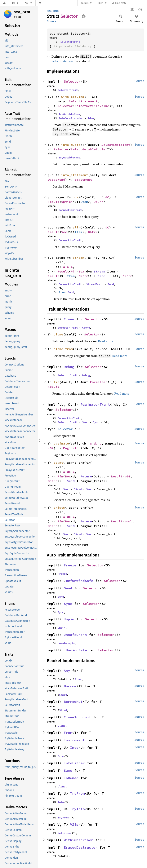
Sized (78, 489)
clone (58, 334)
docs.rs (85, 3)
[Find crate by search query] (131, 3)
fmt (56, 382)
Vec (64, 232)
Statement (83, 179)
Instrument (74, 740)
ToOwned (71, 778)
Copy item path (84, 16)
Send (101, 276)
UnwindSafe (76, 650)
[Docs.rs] (4, 3)
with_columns (73, 97)
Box (81, 271)
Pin (74, 271)
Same (68, 771)
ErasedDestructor (81, 847)
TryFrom (77, 793)
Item (84, 202)
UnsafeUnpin (75, 635)
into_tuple (71, 145)
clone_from (63, 349)
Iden (91, 118)
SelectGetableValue (92, 106)
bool (128, 521)
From (68, 733)
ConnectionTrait (70, 210)
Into (74, 748)
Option (67, 202)
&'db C (96, 443)
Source (52, 21)
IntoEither (74, 763)
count (58, 463)
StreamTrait (95, 284)
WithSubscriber (78, 840)
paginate (61, 443)
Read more (106, 341)
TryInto (77, 809)
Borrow (70, 686)
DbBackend (56, 179)
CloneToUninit (77, 717)
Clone (69, 319)
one (76, 197)
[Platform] (29, 3)
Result (54, 202)
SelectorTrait (70, 42)
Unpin (69, 619)
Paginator (72, 448)
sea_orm (22, 12)
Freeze (70, 565)
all (76, 227)
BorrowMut (73, 702)
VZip (74, 824)
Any (67, 671)
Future (86, 476)
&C (107, 197)
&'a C (68, 267)
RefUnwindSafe (80, 581)
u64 (51, 448)
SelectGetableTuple (88, 149)
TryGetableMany (69, 114)
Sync (96, 422)
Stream (100, 271)
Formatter (99, 382)
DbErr (99, 202)
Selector (72, 81)
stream (78, 258)
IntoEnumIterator (71, 118)
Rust (101, 3)
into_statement (75, 175)
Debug (69, 367)
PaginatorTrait (95, 404)
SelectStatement (63, 61)
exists (59, 507)
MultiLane (65, 833)
